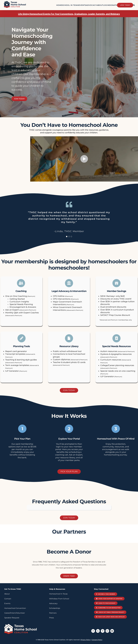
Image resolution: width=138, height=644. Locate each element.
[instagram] (107, 631)
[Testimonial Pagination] (67, 237)
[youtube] (112, 631)
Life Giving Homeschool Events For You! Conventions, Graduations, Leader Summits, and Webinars (69, 14)
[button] (134, 5)
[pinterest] (103, 631)
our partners (69, 532)
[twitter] (98, 631)
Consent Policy (97, 640)
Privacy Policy (86, 640)
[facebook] (93, 631)
